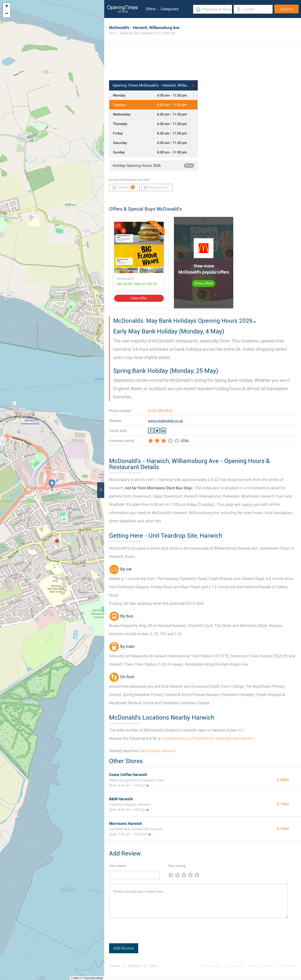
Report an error (156, 187)
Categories (170, 9)
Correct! (124, 187)
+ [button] (7, 7)
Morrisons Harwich (126, 824)
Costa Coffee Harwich (128, 775)
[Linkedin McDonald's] (163, 431)
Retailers (135, 966)
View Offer (139, 298)
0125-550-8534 (160, 411)
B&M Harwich (121, 799)
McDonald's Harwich (158, 751)
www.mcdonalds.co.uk (165, 421)
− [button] (7, 14)
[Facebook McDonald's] (151, 431)
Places (115, 966)
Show (189, 166)
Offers (151, 9)
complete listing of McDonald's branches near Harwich (208, 738)
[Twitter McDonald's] (157, 431)
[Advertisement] (203, 64)
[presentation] (146, 934)
